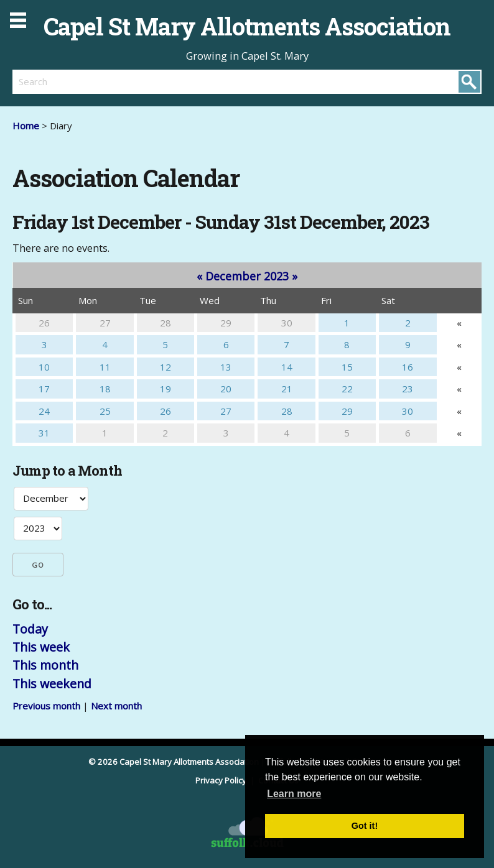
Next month (116, 706)
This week (41, 647)
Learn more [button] (294, 794)
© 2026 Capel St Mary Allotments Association (174, 762)
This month (45, 665)
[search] (130, 81)
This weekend (52, 684)
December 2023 (247, 276)
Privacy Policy (222, 780)
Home (26, 126)
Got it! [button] (365, 826)
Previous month (46, 706)
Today (30, 629)
